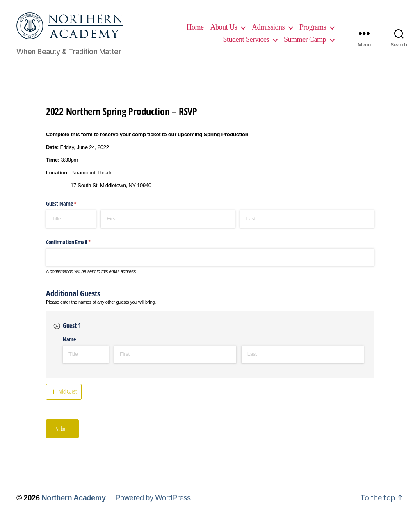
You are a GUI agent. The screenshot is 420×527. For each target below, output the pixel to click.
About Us (265, 24)
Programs (252, 36)
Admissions (310, 24)
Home (236, 24)
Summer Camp (305, 48)
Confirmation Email (77, 247)
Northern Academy (73, 504)
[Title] (71, 225)
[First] (168, 225)
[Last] (307, 225)
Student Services (303, 36)
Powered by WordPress (153, 504)
